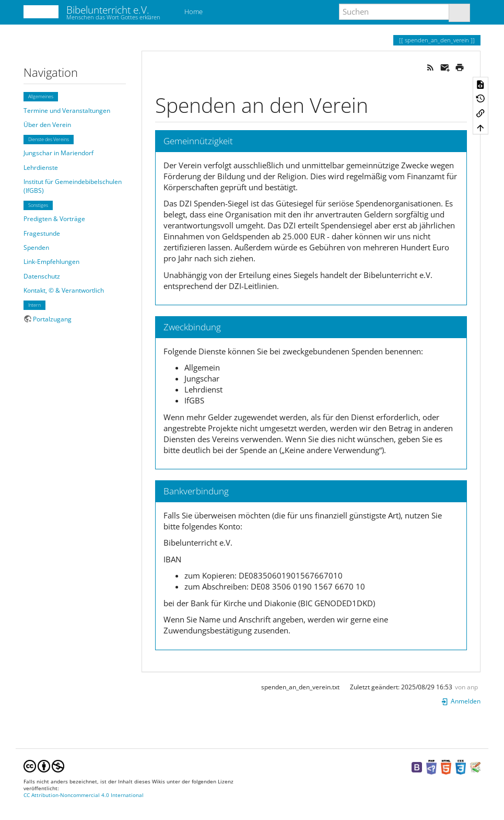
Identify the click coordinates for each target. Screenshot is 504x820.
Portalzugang (52, 319)
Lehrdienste (41, 168)
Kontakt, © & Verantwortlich (64, 290)
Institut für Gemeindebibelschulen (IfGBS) (73, 186)
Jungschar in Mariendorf (58, 153)
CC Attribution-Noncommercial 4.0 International (84, 795)
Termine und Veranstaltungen (67, 111)
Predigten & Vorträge (54, 219)
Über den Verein (47, 125)
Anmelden (461, 701)
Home (193, 11)
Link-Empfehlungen (51, 262)
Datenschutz (42, 276)
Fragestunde (42, 233)
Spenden (36, 247)
